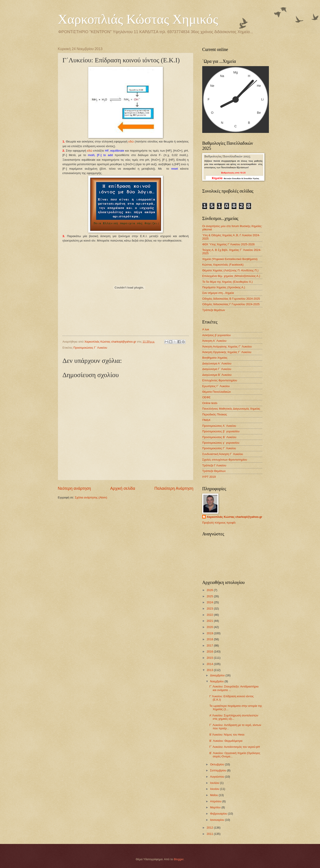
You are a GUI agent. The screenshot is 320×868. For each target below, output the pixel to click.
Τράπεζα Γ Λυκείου (214, 465)
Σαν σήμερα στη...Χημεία (218, 293)
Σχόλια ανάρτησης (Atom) (91, 497)
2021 (210, 621)
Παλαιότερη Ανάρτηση (174, 488)
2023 (210, 609)
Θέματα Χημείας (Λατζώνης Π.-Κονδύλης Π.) (230, 270)
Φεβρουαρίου (219, 814)
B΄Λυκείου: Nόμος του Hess (227, 735)
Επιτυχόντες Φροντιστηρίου (220, 380)
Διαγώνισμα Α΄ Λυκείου (217, 363)
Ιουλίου (215, 783)
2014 (210, 664)
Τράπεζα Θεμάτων (214, 471)
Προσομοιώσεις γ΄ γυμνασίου (221, 443)
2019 (210, 633)
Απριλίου (216, 801)
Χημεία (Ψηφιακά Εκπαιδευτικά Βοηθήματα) (230, 259)
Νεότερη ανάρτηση (74, 488)
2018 (210, 639)
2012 (210, 828)
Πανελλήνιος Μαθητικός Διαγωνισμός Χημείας (231, 409)
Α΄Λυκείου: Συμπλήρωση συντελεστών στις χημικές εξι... (234, 717)
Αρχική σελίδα (123, 488)
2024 (210, 602)
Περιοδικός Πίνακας (215, 414)
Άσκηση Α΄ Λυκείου (214, 341)
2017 (210, 645)
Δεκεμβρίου (218, 675)
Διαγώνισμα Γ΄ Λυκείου (217, 369)
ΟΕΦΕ (206, 397)
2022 (210, 615)
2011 (210, 834)
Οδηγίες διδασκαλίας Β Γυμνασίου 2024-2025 (231, 299)
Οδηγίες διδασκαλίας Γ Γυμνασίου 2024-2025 (231, 304)
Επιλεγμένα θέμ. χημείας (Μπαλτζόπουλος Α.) (231, 276)
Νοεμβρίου (217, 681)
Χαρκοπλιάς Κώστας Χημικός (138, 19)
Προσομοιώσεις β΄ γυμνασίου (221, 431)
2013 (210, 670)
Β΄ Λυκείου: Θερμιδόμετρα (226, 741)
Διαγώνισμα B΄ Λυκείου (217, 375)
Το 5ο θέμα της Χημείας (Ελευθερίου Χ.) (227, 282)
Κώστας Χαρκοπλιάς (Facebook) (223, 265)
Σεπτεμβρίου (218, 770)
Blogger (179, 859)
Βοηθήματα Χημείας (215, 358)
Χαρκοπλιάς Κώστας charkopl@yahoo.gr (234, 517)
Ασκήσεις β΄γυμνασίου (216, 335)
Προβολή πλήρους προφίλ (219, 523)
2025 (210, 596)
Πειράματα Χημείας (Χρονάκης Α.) (224, 287)
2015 (210, 658)
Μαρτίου (216, 807)
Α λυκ (206, 329)
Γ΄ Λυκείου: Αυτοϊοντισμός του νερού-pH (235, 747)
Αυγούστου (217, 777)
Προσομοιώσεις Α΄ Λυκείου (219, 426)
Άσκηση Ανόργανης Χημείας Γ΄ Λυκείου (227, 347)
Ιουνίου (215, 789)
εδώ (131, 141)
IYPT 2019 (209, 477)
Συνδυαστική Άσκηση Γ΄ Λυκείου (223, 454)
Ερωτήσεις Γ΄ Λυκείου (216, 386)
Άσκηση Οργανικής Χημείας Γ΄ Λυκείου (227, 352)
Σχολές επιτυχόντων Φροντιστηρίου (225, 460)
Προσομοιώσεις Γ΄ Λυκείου (90, 348)
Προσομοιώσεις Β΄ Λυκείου (219, 437)
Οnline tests (210, 403)
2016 (210, 652)
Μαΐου (214, 795)
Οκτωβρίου (217, 764)
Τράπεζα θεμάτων (214, 310)
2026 (210, 590)
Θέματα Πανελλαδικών (216, 392)
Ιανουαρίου (217, 820)
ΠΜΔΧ (206, 420)
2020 (210, 627)
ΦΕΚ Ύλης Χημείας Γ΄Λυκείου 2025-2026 (228, 244)
